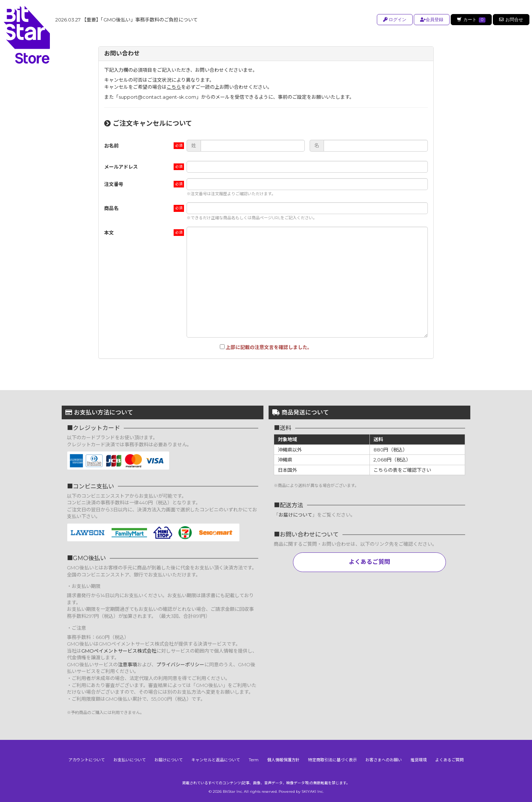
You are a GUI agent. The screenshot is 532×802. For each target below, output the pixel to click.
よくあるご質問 (369, 562)
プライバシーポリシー (180, 664)
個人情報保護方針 (283, 760)
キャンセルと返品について (216, 760)
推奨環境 (419, 760)
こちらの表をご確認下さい (402, 470)
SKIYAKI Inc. (313, 791)
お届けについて (295, 515)
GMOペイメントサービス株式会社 (119, 651)
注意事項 (127, 664)
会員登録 (431, 19)
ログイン (394, 19)
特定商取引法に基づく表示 (332, 760)
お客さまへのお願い (384, 760)
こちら (174, 87)
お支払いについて (130, 760)
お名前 (111, 146)
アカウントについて (87, 760)
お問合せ (511, 19)
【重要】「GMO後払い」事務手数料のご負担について (127, 20)
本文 (109, 233)
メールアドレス (121, 167)
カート (471, 20)
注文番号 (114, 184)
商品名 (111, 208)
